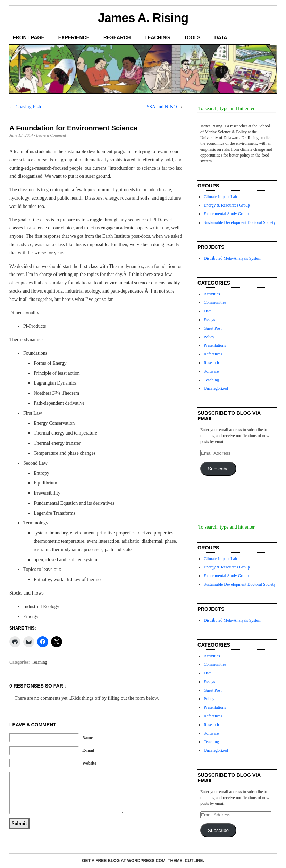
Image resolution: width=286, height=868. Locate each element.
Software (211, 371)
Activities (212, 294)
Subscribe (218, 469)
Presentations (215, 345)
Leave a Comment (51, 135)
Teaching (157, 37)
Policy (209, 337)
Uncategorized (216, 388)
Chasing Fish (28, 107)
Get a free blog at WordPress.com (124, 861)
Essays (209, 320)
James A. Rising (143, 18)
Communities (215, 302)
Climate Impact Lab (220, 197)
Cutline (194, 861)
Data (221, 37)
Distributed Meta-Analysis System (233, 258)
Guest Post (213, 328)
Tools (192, 37)
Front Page (29, 37)
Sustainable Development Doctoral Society (240, 222)
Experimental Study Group (226, 214)
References (213, 354)
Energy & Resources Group (227, 205)
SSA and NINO (162, 107)
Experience (74, 37)
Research (117, 37)
